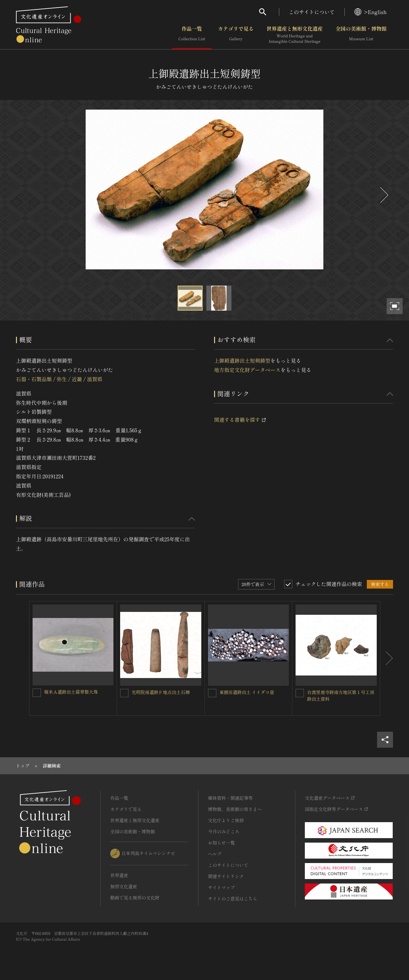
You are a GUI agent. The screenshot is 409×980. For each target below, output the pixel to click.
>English (370, 12)
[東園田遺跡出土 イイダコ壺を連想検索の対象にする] (212, 693)
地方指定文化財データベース (247, 370)
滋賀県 (95, 379)
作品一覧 (192, 35)
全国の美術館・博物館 (361, 35)
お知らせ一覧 (221, 843)
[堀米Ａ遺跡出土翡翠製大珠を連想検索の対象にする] (37, 693)
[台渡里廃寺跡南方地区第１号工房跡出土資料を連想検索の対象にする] (300, 693)
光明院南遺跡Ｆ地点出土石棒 (161, 692)
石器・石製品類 (34, 379)
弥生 (62, 379)
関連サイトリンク (226, 876)
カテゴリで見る (236, 35)
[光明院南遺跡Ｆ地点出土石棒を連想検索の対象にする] (124, 693)
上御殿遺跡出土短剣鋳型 (242, 360)
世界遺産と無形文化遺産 (295, 35)
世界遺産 (119, 875)
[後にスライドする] (383, 195)
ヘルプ (215, 854)
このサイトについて (312, 12)
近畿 (77, 379)
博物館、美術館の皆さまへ (235, 809)
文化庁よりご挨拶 (226, 820)
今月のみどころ (224, 831)
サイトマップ (221, 887)
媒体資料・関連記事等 (230, 798)
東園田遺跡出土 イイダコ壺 (247, 692)
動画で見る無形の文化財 (135, 898)
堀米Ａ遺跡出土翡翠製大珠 (71, 692)
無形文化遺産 (124, 886)
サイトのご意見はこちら (233, 899)
